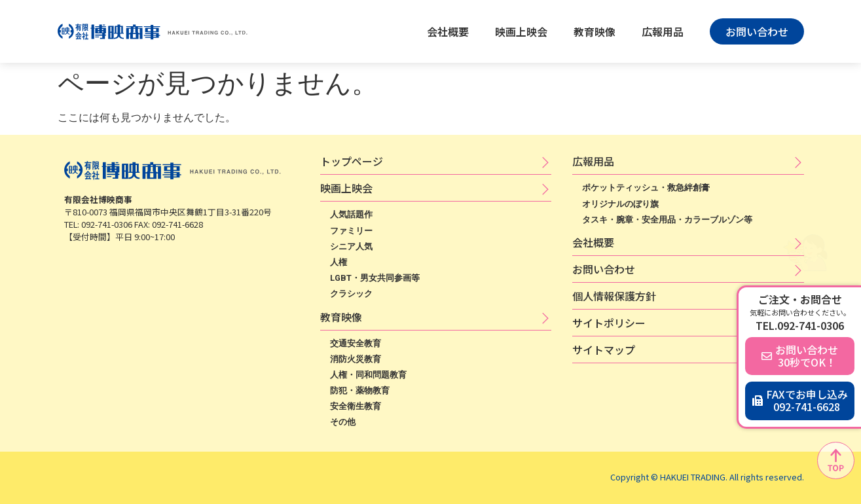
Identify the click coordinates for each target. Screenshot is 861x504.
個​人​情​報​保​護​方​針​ (614, 296)
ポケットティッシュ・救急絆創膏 (646, 188)
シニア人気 (351, 246)
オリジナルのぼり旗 (620, 204)
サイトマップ (604, 350)
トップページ (352, 161)
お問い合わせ (604, 269)
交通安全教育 (356, 343)
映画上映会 (521, 31)
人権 (339, 262)
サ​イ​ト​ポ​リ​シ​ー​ (609, 323)
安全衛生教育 (356, 406)
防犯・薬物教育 (360, 390)
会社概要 (448, 31)
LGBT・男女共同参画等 (375, 278)
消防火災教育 (356, 359)
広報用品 (663, 31)
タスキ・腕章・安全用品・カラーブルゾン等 (667, 220)
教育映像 (595, 31)
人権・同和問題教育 (368, 375)
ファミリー (351, 231)
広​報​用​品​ (593, 161)
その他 (343, 422)
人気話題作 (351, 214)
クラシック (351, 294)
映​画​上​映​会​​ (346, 188)
